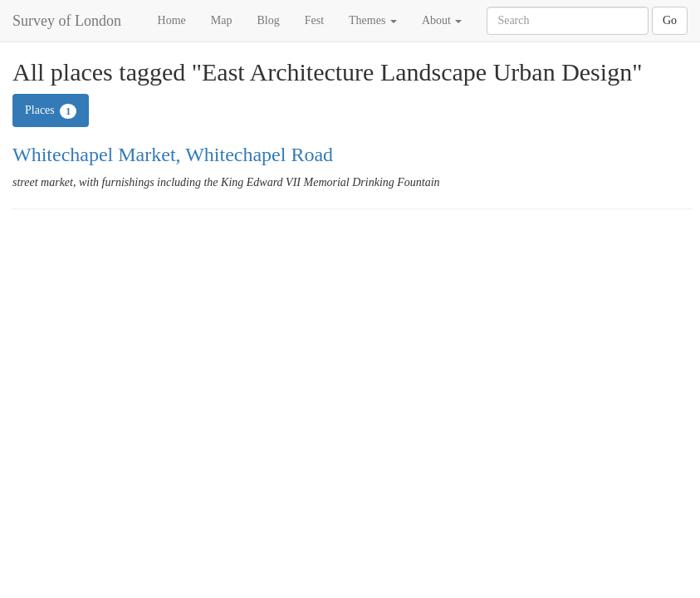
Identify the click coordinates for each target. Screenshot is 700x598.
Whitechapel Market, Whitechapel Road (173, 154)
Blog (268, 20)
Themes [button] (373, 20)
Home (172, 20)
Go (670, 20)
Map (222, 20)
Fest (314, 20)
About (442, 20)
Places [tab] (51, 111)
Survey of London (67, 21)
